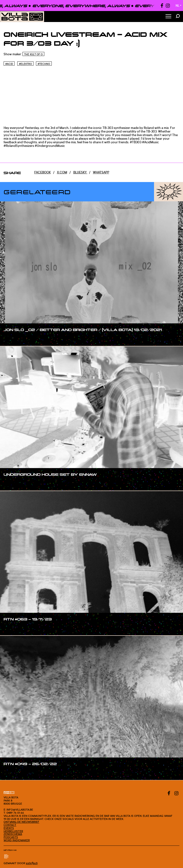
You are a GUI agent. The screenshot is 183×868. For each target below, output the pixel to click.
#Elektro (25, 64)
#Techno (44, 64)
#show (14, 339)
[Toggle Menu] (168, 17)
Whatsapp (101, 172)
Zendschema (13, 834)
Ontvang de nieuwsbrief (21, 822)
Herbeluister (13, 831)
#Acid (9, 64)
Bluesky (80, 172)
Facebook (43, 172)
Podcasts (11, 837)
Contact (10, 825)
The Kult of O (33, 54)
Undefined (32, 863)
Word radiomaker (17, 840)
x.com (62, 172)
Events (9, 828)
